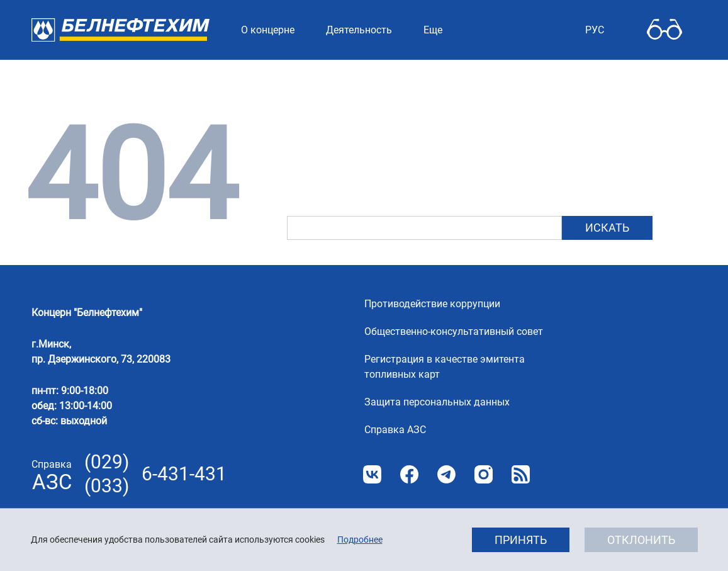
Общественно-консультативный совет (454, 331)
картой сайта (569, 167)
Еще (433, 30)
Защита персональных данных (437, 402)
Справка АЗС (395, 430)
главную (384, 167)
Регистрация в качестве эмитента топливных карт (445, 367)
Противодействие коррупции (432, 304)
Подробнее (360, 540)
